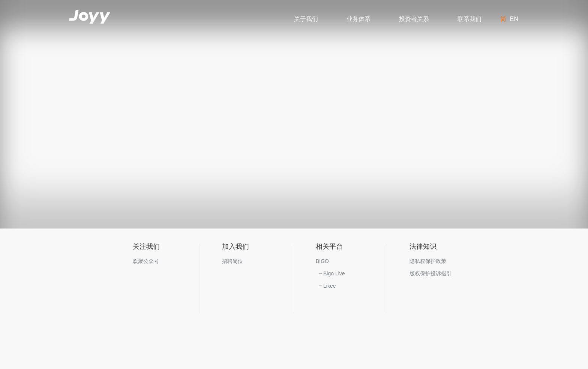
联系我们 (469, 19)
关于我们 (306, 19)
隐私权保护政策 (428, 261)
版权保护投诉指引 (430, 273)
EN (514, 19)
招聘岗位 (232, 261)
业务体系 (358, 19)
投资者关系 (414, 19)
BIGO (322, 261)
